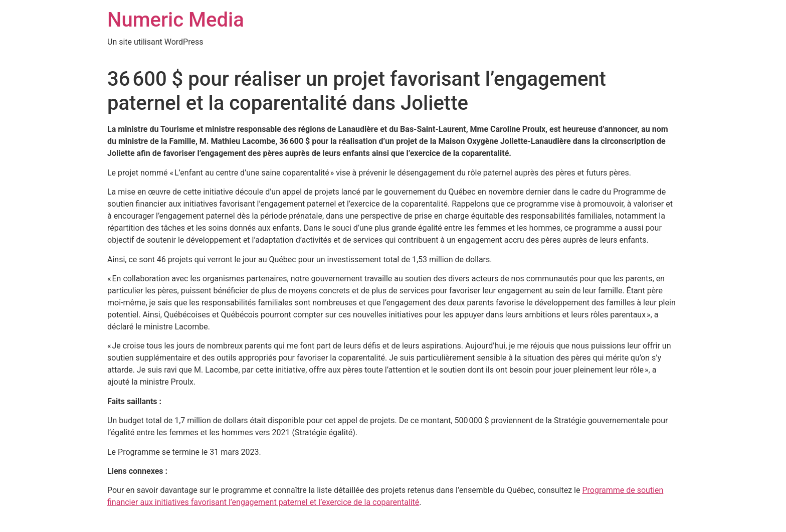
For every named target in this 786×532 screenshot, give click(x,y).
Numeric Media (176, 20)
